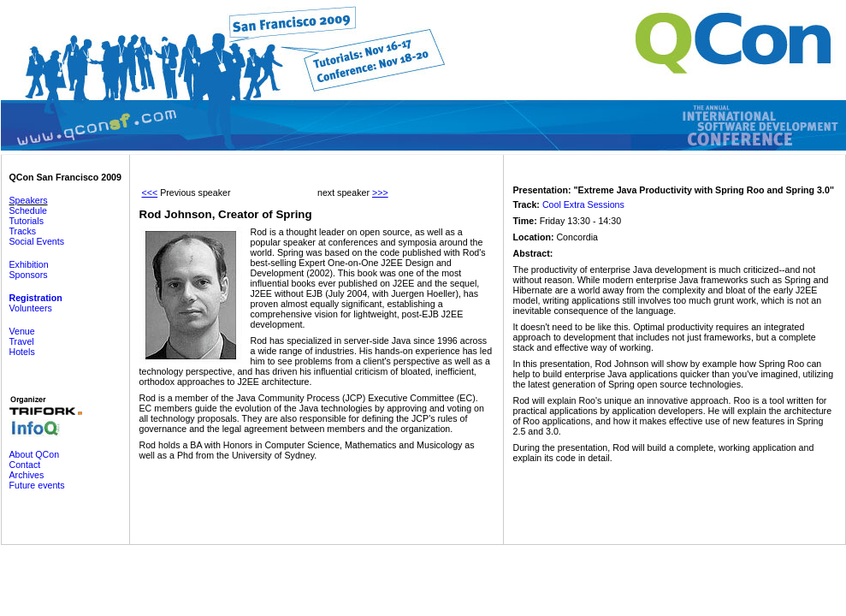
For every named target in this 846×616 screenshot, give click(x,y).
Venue (22, 331)
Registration (36, 298)
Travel (22, 341)
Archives (27, 475)
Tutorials (27, 221)
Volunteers (31, 308)
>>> (380, 192)
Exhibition (29, 264)
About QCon (35, 454)
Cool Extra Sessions (583, 204)
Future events (37, 485)
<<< (150, 192)
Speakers (29, 200)
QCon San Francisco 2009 (65, 177)
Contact (25, 465)
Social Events (37, 241)
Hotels (22, 352)
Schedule (28, 210)
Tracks (23, 231)
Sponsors (29, 275)
